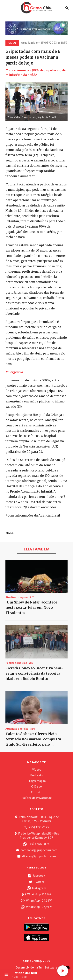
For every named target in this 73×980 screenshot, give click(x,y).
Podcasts (36, 775)
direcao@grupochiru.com (36, 856)
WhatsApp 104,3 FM (37, 901)
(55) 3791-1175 (37, 827)
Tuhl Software (48, 968)
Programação (37, 781)
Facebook (36, 876)
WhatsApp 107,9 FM (37, 907)
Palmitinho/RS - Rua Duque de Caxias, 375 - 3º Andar (37, 819)
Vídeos (37, 770)
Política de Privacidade (36, 798)
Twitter (36, 882)
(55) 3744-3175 (36, 844)
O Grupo (36, 787)
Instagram (37, 888)
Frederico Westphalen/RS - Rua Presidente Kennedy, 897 (36, 836)
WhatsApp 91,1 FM (36, 894)
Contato (37, 792)
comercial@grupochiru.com (36, 850)
